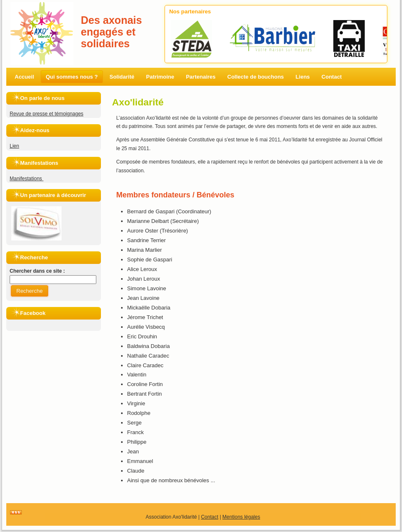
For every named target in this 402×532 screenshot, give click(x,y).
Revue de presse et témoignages (46, 114)
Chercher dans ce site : (37, 271)
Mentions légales (241, 517)
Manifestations (27, 179)
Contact (210, 517)
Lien (14, 146)
